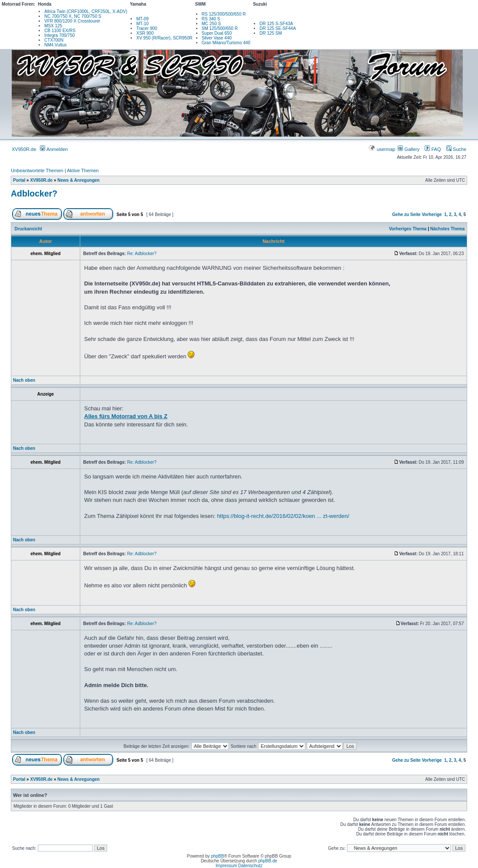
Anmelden (54, 149)
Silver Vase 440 (217, 38)
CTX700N (54, 40)
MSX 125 (53, 26)
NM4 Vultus (55, 45)
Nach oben (24, 380)
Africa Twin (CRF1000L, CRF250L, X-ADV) (86, 11)
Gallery (409, 149)
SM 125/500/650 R (220, 28)
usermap (382, 149)
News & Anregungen (78, 180)
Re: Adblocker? (142, 254)
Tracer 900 (147, 28)
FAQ (433, 149)
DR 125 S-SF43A (276, 24)
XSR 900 (145, 33)
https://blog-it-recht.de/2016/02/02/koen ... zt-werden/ (283, 516)
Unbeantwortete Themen (37, 170)
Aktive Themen (83, 170)
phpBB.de (268, 861)
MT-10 (142, 24)
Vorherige (432, 215)
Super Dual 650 (217, 33)
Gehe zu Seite (406, 215)
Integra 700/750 (59, 35)
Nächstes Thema (447, 229)
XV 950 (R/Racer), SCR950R (164, 38)
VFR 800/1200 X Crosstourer (72, 21)
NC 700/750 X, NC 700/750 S (73, 16)
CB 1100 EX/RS (60, 31)
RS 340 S (211, 19)
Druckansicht (28, 229)
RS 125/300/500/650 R (224, 14)
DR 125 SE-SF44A (278, 28)
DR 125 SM (271, 33)
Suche (456, 149)
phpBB (217, 856)
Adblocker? (34, 193)
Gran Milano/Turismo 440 (226, 43)
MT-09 (142, 19)
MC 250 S (211, 24)
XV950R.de (24, 149)
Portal (19, 180)
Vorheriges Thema (408, 229)
